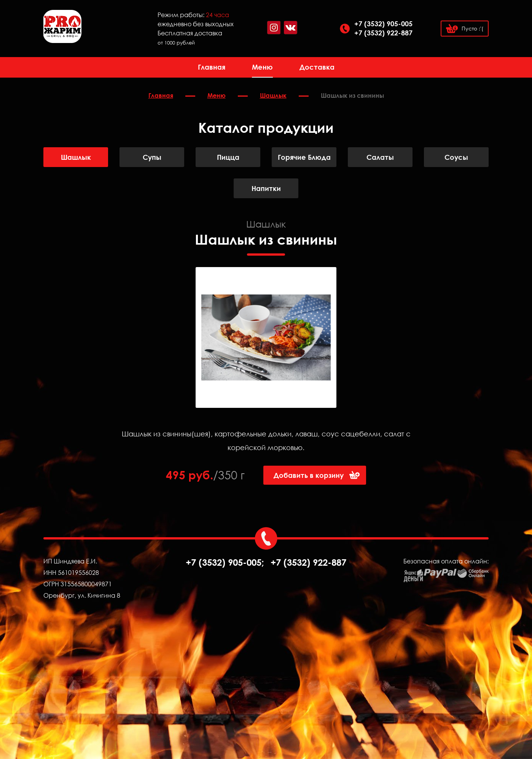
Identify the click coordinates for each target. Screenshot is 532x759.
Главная (212, 67)
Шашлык (273, 95)
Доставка (317, 67)
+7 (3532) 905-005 (383, 24)
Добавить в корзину (309, 475)
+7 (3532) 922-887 (383, 33)
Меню (262, 67)
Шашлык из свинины (352, 95)
